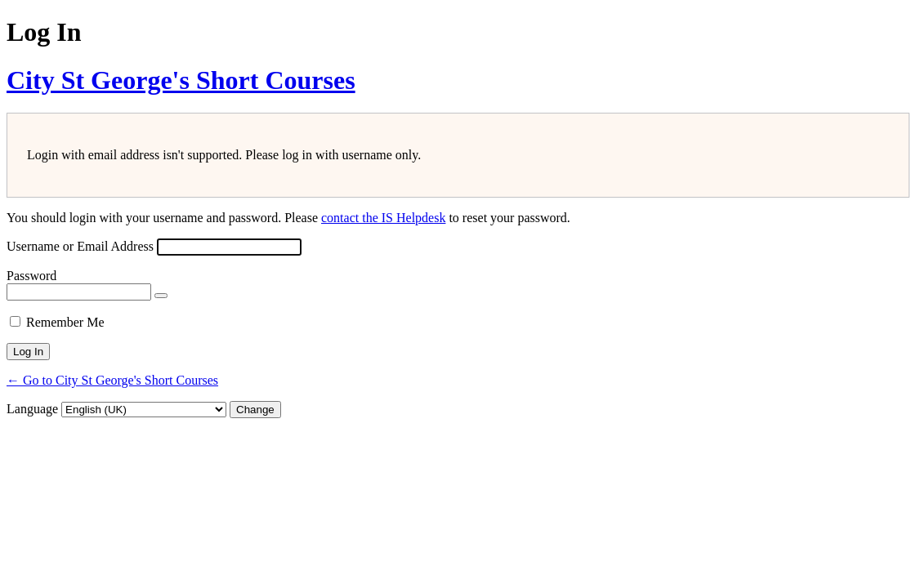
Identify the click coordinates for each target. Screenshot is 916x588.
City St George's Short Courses (181, 80)
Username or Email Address (80, 246)
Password (31, 276)
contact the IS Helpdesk (383, 218)
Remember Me (65, 322)
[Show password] (161, 296)
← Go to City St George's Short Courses (112, 380)
